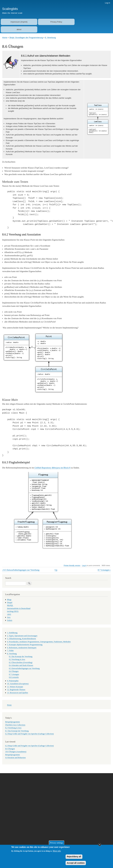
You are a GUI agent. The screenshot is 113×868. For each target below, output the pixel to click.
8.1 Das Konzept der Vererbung (21, 657)
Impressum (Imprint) (19, 22)
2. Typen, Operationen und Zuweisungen (22, 636)
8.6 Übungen (14, 671)
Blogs (9, 600)
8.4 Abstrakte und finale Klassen (21, 665)
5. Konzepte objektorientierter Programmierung (25, 645)
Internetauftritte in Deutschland (19, 608)
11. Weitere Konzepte (15, 687)
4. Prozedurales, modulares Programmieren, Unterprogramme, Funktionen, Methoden (39, 642)
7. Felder (10, 651)
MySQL (10, 605)
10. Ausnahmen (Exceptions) (18, 684)
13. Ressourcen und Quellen (18, 693)
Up (56, 570)
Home (5, 38)
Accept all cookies (76, 865)
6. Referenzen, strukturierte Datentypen (22, 648)
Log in (107, 3)
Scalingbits (10, 9)
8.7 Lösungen (104, 570)
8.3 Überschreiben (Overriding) (21, 662)
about (19, 29)
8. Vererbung (50, 38)
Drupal (10, 602)
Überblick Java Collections (15, 725)
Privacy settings (56, 844)
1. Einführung (12, 633)
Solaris (10, 620)
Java (9, 617)
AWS (9, 614)
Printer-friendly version (72, 565)
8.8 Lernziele (14, 677)
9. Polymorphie (13, 681)
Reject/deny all (74, 858)
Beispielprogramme (13, 722)
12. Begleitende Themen (16, 690)
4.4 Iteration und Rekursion (15, 758)
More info (57, 853)
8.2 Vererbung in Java (17, 659)
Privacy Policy (56, 22)
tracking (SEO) (13, 611)
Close (100, 846)
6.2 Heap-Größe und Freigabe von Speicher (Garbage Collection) (29, 734)
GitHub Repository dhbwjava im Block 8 (52, 468)
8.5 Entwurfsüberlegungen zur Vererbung (21, 570)
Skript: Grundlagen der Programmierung (26, 38)
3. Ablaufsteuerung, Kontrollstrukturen (22, 639)
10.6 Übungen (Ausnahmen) (16, 752)
